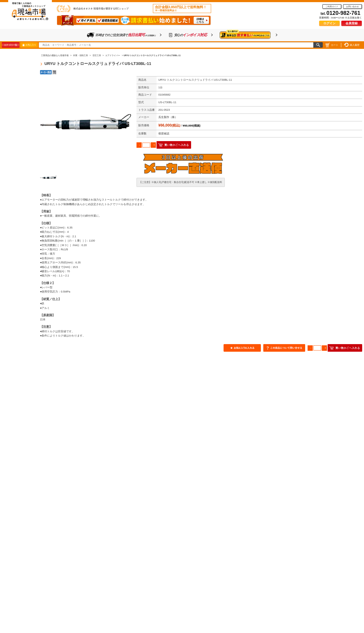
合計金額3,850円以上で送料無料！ (181, 8)
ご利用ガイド (332, 7)
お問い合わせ (352, 7)
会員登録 (352, 23)
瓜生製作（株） (168, 117)
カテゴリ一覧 (10, 45)
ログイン (329, 23)
